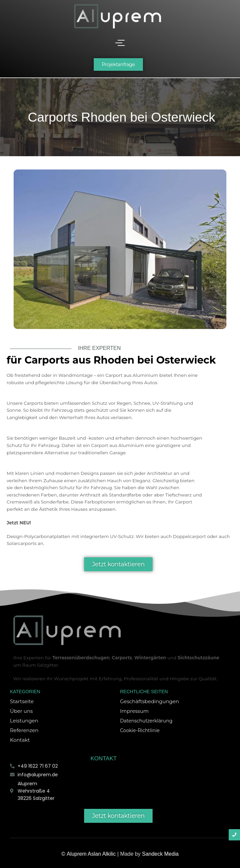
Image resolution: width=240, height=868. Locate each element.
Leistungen (24, 721)
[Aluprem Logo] (118, 16)
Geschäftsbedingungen (149, 701)
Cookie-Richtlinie (140, 730)
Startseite (22, 701)
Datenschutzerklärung (146, 721)
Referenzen (24, 730)
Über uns (21, 711)
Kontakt (20, 740)
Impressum (134, 711)
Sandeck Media (160, 854)
